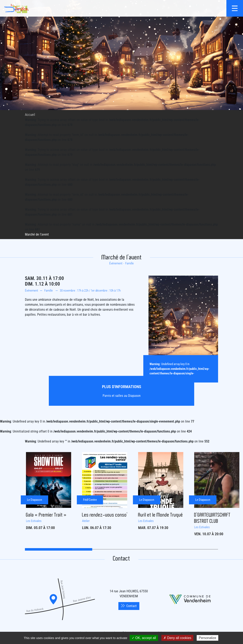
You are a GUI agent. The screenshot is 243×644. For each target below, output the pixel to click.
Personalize (207, 638)
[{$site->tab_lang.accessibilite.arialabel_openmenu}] (235, 8)
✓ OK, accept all (144, 638)
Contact (129, 606)
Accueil (30, 115)
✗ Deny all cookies (177, 638)
